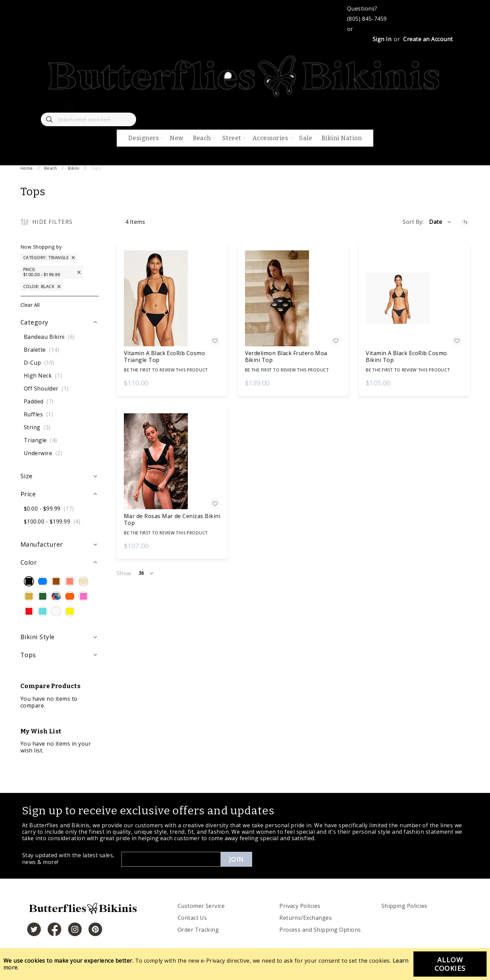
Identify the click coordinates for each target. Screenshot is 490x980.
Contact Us (192, 918)
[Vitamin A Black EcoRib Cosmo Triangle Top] (172, 298)
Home (27, 168)
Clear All (30, 305)
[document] (245, 964)
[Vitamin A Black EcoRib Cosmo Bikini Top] (414, 298)
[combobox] (88, 119)
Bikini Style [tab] (38, 637)
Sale (306, 138)
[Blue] (43, 582)
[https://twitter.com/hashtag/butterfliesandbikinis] (34, 929)
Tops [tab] (28, 655)
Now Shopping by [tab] (41, 247)
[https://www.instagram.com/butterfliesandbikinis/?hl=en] (75, 929)
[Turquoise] (43, 612)
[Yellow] (70, 612)
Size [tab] (27, 476)
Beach (51, 168)
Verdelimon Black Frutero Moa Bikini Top (286, 356)
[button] (441, 222)
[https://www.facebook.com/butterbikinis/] (54, 929)
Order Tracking (198, 930)
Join (236, 859)
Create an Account (428, 39)
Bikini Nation (342, 138)
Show (124, 573)
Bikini (74, 168)
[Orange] (70, 597)
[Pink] (83, 597)
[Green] (43, 597)
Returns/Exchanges (306, 918)
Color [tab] (29, 562)
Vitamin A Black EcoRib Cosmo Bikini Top (406, 356)
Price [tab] (28, 494)
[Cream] (83, 582)
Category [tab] (34, 322)
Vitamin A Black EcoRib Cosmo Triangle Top (164, 356)
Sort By (412, 222)
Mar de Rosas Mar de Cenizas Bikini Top (172, 519)
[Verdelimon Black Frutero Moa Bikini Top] (293, 298)
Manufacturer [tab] (42, 544)
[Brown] (56, 582)
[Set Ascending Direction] (465, 222)
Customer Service (201, 906)
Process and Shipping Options (320, 930)
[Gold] (29, 597)
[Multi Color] (56, 597)
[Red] (29, 612)
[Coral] (70, 582)
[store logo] (245, 96)
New (176, 138)
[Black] (29, 582)
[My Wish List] (48, 106)
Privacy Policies (300, 906)
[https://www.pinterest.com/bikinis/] (95, 929)
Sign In (382, 39)
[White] (56, 612)
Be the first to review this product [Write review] (166, 370)
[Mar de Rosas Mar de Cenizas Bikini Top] (172, 461)
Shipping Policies (404, 906)
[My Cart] (69, 106)
